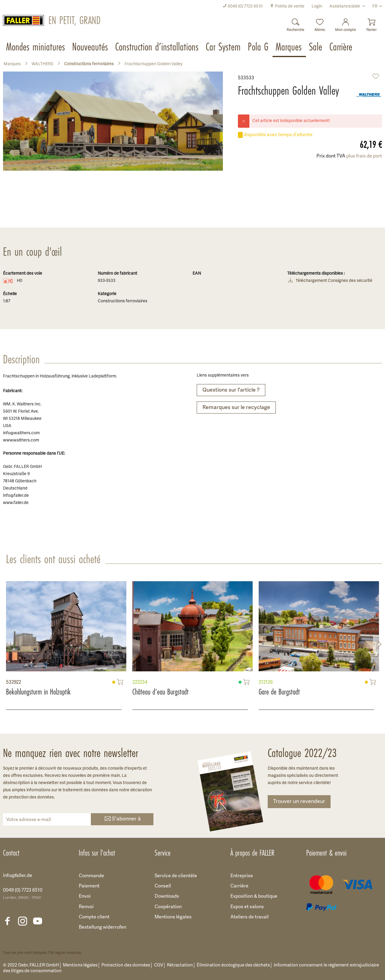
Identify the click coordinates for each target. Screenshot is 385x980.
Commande (91, 876)
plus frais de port (364, 156)
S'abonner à (122, 819)
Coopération (168, 907)
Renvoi (86, 907)
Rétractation (180, 965)
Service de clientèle (176, 876)
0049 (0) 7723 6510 (243, 6)
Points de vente (287, 6)
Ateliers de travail (249, 917)
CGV (159, 965)
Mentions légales (173, 917)
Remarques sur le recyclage (236, 408)
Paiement (89, 886)
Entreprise (242, 876)
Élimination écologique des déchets (233, 965)
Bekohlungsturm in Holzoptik (38, 692)
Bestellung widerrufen (103, 927)
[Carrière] (341, 47)
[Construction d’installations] (157, 47)
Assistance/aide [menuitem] (345, 6)
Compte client (94, 917)
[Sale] (316, 47)
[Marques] (289, 47)
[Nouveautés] (91, 47)
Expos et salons (247, 907)
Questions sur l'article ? (231, 390)
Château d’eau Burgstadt (160, 692)
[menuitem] (243, 6)
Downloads (167, 896)
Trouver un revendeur (299, 802)
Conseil (163, 886)
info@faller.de (18, 876)
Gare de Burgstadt (279, 692)
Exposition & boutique (254, 896)
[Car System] (224, 47)
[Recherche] (296, 23)
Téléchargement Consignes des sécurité (330, 281)
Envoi (85, 896)
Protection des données (126, 965)
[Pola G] (259, 47)
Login (317, 6)
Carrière (239, 886)
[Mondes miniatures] (36, 47)
